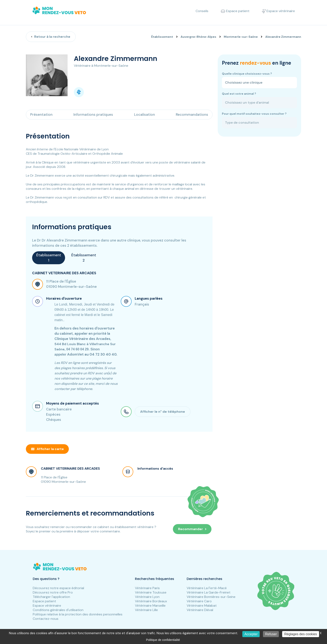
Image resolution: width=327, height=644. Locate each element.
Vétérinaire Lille (146, 610)
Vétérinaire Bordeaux (151, 601)
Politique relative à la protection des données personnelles (78, 614)
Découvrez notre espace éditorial (58, 588)
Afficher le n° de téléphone (163, 412)
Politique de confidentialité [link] (163, 640)
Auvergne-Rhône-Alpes (198, 37)
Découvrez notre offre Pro (53, 592)
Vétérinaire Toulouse (151, 592)
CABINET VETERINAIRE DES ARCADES (70, 469)
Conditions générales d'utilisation (58, 610)
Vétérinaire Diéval (200, 610)
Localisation (145, 114)
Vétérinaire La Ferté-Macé (207, 588)
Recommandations (192, 114)
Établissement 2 (84, 258)
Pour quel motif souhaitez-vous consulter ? (254, 114)
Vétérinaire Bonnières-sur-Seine (211, 597)
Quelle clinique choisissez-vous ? (247, 74)
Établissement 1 (49, 258)
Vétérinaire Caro (199, 601)
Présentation (41, 114)
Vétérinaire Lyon (147, 597)
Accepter (251, 634)
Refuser (271, 634)
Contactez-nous (46, 619)
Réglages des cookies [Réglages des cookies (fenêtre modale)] (301, 634)
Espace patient (44, 601)
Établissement (162, 37)
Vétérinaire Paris (147, 588)
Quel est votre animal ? (239, 94)
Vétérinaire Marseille (150, 606)
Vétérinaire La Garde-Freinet (209, 592)
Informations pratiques (93, 114)
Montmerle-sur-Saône (241, 37)
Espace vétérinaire (47, 606)
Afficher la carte (47, 449)
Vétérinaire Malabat (202, 606)
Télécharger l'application (51, 597)
